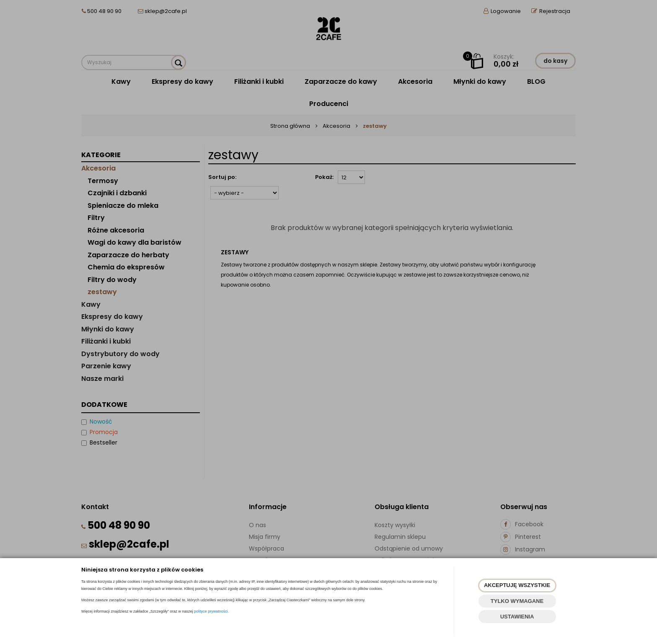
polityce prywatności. (211, 611)
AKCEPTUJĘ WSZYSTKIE (517, 585)
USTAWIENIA (517, 617)
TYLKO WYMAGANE (517, 601)
